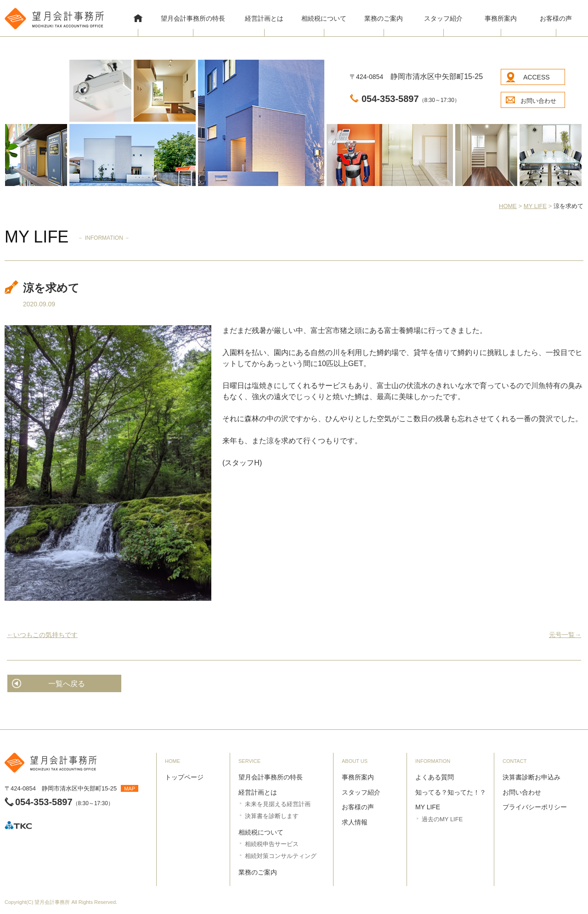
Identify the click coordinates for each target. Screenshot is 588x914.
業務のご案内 (384, 18)
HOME (138, 19)
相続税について (324, 18)
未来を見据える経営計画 (278, 804)
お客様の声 (556, 18)
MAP (130, 789)
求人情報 (355, 822)
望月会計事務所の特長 (193, 18)
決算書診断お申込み (531, 777)
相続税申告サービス (272, 844)
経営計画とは (264, 18)
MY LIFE (428, 807)
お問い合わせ (538, 101)
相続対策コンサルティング (281, 856)
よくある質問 (435, 777)
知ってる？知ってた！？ (451, 792)
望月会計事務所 (52, 902)
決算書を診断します (272, 816)
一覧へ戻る (67, 684)
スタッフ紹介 (443, 18)
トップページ (184, 777)
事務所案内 (501, 18)
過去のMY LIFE (442, 819)
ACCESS (537, 77)
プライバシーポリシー (535, 807)
